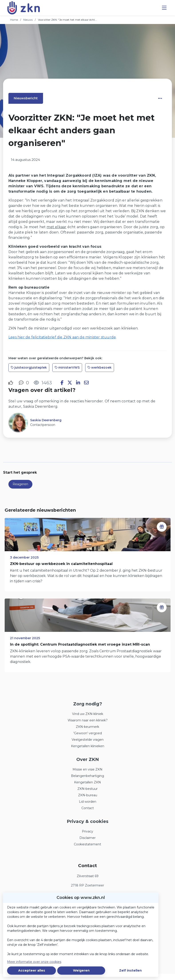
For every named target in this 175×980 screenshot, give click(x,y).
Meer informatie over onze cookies (34, 962)
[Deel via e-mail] (86, 383)
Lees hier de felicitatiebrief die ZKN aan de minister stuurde (62, 337)
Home (14, 20)
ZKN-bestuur (87, 789)
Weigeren (81, 970)
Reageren (20, 484)
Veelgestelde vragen (88, 740)
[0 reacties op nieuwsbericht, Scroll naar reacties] (24, 383)
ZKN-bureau (88, 795)
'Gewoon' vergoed (88, 733)
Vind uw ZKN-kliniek (88, 714)
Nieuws (28, 20)
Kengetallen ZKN (87, 782)
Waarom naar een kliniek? (88, 720)
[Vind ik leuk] (11, 383)
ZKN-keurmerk (87, 727)
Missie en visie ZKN (87, 769)
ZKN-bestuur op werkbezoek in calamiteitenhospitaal (61, 564)
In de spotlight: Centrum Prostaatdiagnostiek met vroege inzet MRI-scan (80, 644)
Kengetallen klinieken (88, 746)
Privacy (87, 831)
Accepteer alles (32, 970)
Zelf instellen (130, 970)
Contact (88, 808)
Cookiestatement (87, 844)
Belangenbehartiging (87, 776)
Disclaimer (87, 838)
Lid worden (88, 802)
